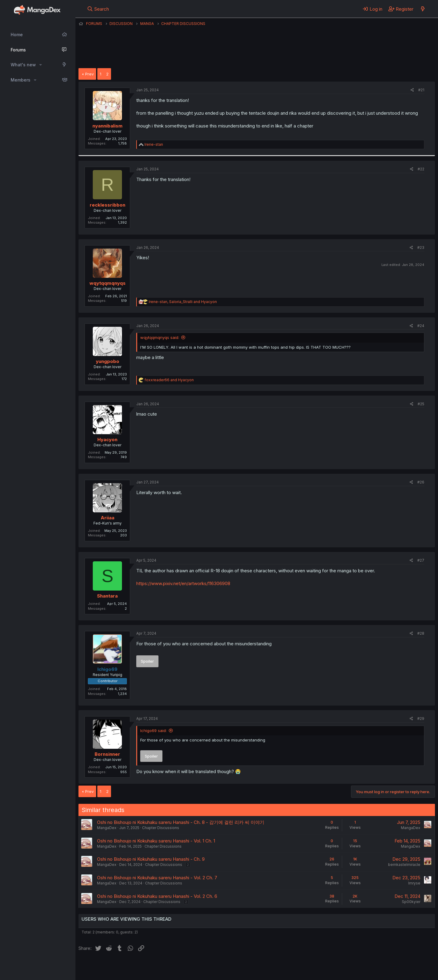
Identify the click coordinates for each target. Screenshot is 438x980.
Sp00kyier (411, 902)
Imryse (414, 883)
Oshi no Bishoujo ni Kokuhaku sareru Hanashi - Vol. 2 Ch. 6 (157, 896)
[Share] (412, 90)
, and (183, 302)
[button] (41, 65)
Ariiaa (108, 518)
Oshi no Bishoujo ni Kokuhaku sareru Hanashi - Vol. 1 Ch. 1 (156, 841)
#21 (421, 90)
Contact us (158, 967)
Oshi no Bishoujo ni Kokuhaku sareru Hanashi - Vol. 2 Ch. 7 (157, 878)
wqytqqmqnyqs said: (160, 337)
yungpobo (108, 361)
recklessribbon (108, 205)
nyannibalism (108, 126)
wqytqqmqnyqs (108, 283)
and (169, 380)
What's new (23, 65)
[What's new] (423, 9)
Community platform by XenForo (385, 967)
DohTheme (377, 971)
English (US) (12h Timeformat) (110, 967)
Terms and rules (191, 967)
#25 (421, 404)
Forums (18, 50)
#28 (421, 633)
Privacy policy (228, 967)
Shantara (107, 596)
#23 (421, 248)
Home (17, 35)
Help (253, 967)
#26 (421, 482)
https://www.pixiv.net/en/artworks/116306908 (183, 583)
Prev (89, 74)
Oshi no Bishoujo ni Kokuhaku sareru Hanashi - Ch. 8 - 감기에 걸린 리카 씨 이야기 (181, 822)
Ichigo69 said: (153, 731)
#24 (421, 326)
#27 (421, 560)
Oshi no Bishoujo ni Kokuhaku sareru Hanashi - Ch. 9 (151, 859)
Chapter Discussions (161, 828)
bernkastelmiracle (404, 865)
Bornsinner (107, 754)
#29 (421, 718)
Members (21, 80)
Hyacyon (107, 439)
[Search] (98, 9)
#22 (421, 169)
